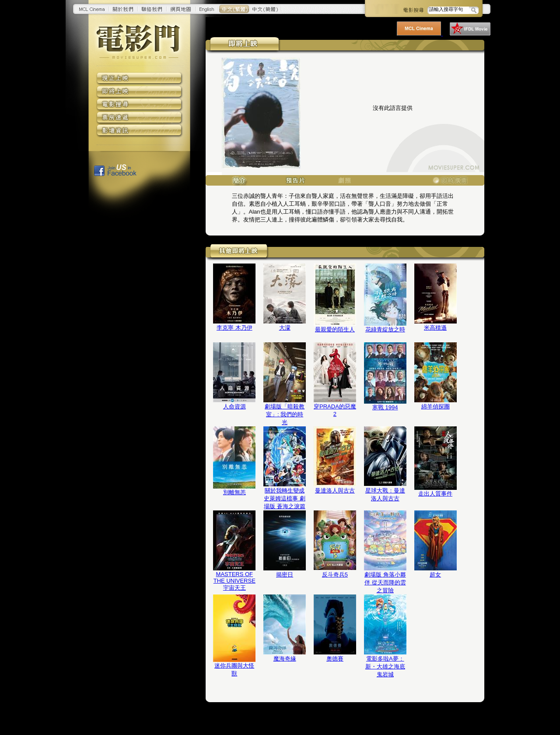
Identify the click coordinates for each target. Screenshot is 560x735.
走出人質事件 (435, 494)
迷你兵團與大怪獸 (234, 670)
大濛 (285, 328)
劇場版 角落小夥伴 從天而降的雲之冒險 (385, 582)
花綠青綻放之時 (385, 329)
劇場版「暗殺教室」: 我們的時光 (285, 414)
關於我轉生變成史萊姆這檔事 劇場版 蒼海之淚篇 (285, 498)
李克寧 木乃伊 (234, 328)
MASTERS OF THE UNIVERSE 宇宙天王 (234, 581)
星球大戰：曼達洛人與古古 (385, 494)
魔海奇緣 (285, 659)
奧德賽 (335, 659)
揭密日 (285, 575)
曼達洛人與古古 (335, 491)
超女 (435, 575)
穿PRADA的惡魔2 (335, 410)
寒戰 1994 (385, 407)
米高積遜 (435, 328)
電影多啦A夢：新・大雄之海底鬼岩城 (385, 666)
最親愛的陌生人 (335, 329)
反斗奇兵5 (335, 575)
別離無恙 (234, 492)
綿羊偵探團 (436, 406)
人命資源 (234, 406)
